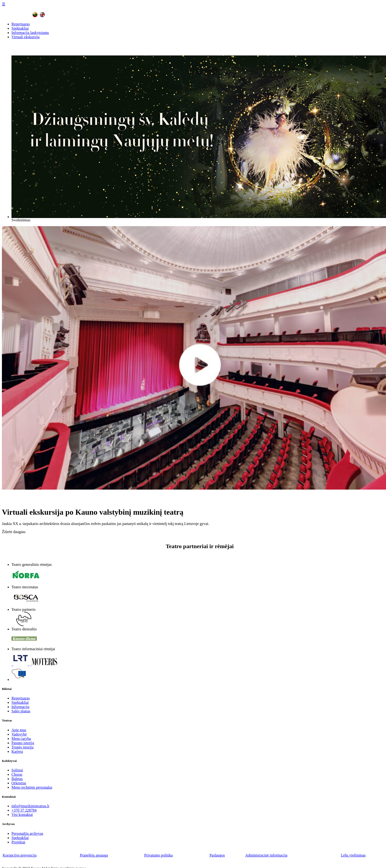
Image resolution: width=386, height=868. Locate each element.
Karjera (17, 751)
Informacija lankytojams (30, 33)
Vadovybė (19, 734)
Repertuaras (21, 24)
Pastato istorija (23, 743)
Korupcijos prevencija (20, 855)
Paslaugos (217, 855)
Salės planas (21, 711)
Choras (17, 774)
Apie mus (19, 730)
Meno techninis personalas (32, 787)
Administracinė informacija (266, 855)
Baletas (17, 779)
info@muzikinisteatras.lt (30, 806)
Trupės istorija (22, 747)
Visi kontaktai (22, 815)
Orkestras (19, 783)
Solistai (17, 770)
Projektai (18, 842)
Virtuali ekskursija (26, 37)
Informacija (20, 707)
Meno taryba (21, 739)
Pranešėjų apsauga (94, 855)
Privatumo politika (159, 855)
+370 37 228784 (24, 810)
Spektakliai (20, 28)
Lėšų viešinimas (353, 855)
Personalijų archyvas (27, 833)
